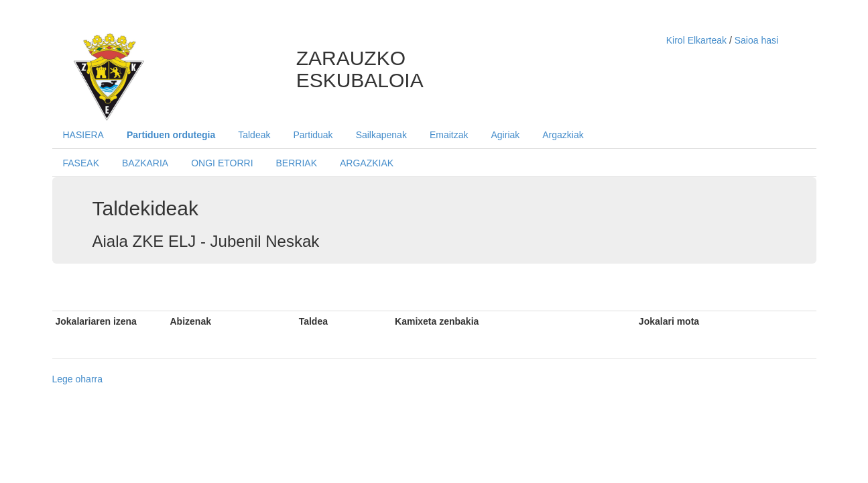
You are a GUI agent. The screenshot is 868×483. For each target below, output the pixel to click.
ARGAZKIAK (367, 163)
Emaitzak (449, 135)
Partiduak (313, 135)
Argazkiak (563, 135)
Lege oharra (78, 379)
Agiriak (505, 135)
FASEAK (81, 163)
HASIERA (83, 135)
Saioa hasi (756, 40)
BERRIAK (297, 163)
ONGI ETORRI (222, 163)
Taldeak (254, 135)
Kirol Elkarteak (698, 40)
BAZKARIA (145, 163)
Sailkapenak (381, 135)
